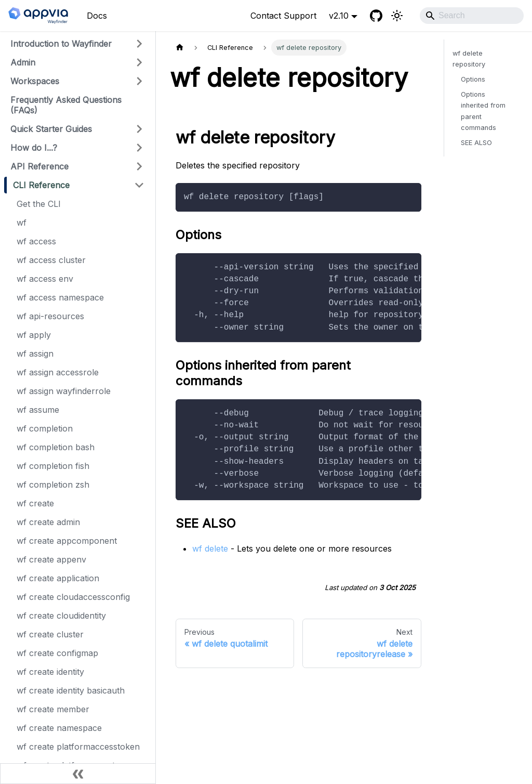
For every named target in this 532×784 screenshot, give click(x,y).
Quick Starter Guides (51, 129)
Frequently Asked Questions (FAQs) (66, 105)
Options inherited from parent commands (483, 111)
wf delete (210, 548)
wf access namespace (60, 297)
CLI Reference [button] (41, 185)
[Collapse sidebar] (78, 774)
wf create (35, 503)
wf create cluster (50, 634)
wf (22, 223)
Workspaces (35, 81)
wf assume (38, 410)
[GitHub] (376, 16)
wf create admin (48, 522)
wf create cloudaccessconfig (73, 597)
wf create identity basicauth (71, 690)
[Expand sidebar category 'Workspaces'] (139, 81)
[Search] (472, 16)
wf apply (34, 335)
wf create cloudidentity (61, 616)
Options (473, 79)
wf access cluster (51, 260)
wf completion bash (56, 447)
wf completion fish (53, 466)
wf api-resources (50, 316)
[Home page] (180, 48)
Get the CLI (39, 204)
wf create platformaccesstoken (78, 747)
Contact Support (283, 16)
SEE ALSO (476, 143)
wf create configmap (57, 653)
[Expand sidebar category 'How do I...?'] (139, 148)
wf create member (53, 709)
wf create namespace (59, 728)
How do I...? (34, 148)
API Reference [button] (39, 166)
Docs (97, 16)
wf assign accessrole (58, 372)
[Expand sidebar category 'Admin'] (139, 62)
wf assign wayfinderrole (64, 391)
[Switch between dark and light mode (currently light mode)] (397, 16)
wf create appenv (51, 559)
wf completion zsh (53, 485)
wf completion (45, 428)
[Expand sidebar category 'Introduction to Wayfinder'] (139, 44)
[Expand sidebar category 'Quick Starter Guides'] (139, 129)
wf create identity (50, 672)
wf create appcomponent (67, 541)
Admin (23, 62)
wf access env (45, 279)
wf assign (35, 354)
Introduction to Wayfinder (61, 44)
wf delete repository (469, 59)
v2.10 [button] (339, 16)
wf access (36, 241)
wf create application (58, 578)
